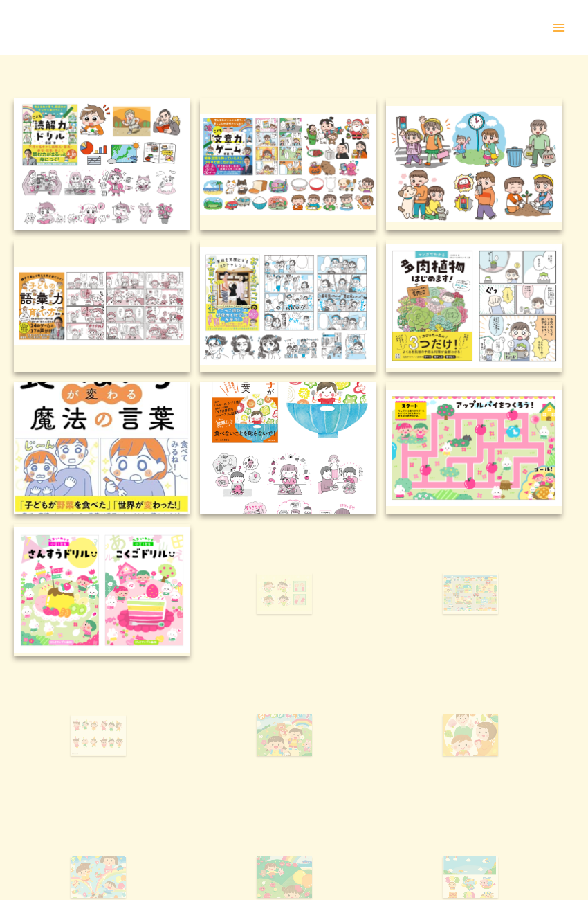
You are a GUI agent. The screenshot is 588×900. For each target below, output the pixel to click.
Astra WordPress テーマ (380, 862)
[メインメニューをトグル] (559, 28)
